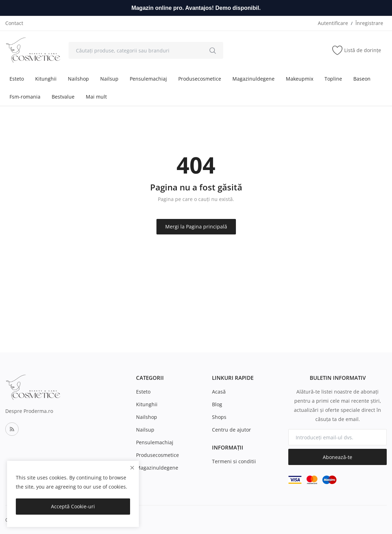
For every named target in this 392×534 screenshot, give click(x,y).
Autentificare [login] (333, 23)
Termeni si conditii (234, 461)
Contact (14, 23)
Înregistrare (369, 23)
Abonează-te (338, 457)
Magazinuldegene (253, 79)
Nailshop (78, 79)
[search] (213, 50)
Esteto (17, 79)
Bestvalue (63, 97)
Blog (217, 404)
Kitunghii (46, 79)
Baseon (362, 79)
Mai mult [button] (96, 97)
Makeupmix (300, 79)
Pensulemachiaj (148, 79)
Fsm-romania (25, 97)
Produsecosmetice (200, 79)
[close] (132, 468)
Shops (219, 417)
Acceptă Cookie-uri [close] (73, 506)
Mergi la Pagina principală (196, 227)
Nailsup (109, 79)
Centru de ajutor (232, 430)
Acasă (219, 392)
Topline (333, 79)
